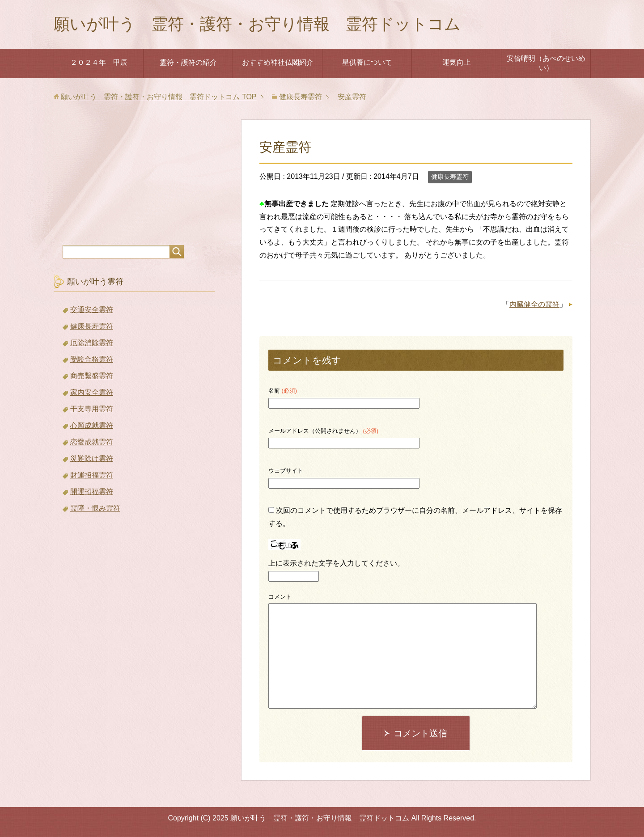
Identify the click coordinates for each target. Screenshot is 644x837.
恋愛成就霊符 (92, 442)
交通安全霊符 (92, 310)
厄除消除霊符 (92, 343)
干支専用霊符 (92, 409)
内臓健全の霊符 (534, 304)
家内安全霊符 (92, 392)
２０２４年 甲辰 (99, 62)
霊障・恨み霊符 (95, 508)
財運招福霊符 (92, 475)
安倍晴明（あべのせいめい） (546, 63)
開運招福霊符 (92, 492)
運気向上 (457, 62)
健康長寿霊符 (450, 177)
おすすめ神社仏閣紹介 (278, 62)
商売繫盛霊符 (92, 376)
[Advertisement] (134, 176)
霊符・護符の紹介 (188, 62)
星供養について (367, 62)
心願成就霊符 (92, 425)
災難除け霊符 (92, 459)
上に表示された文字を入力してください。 (336, 563)
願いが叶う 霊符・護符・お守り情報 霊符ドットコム (257, 24)
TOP (159, 97)
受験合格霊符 (92, 359)
